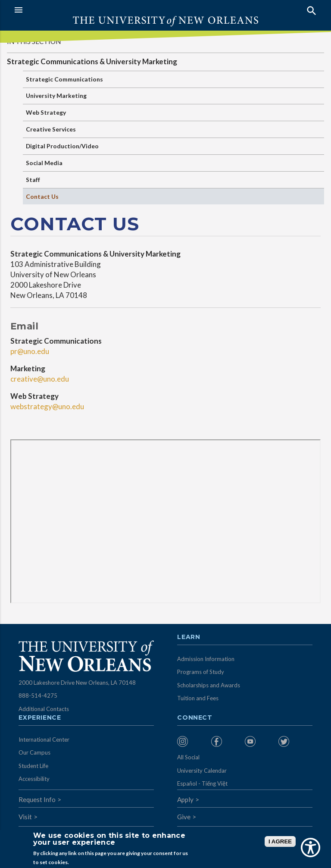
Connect (195, 718)
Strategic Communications (64, 79)
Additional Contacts (44, 709)
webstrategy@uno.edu (47, 406)
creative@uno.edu (40, 379)
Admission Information (206, 659)
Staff (33, 180)
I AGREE (280, 841)
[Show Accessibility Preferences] (311, 848)
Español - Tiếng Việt (202, 783)
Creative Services (51, 129)
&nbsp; (165, 521)
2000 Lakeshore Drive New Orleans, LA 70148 (77, 683)
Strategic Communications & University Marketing (92, 61)
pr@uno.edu (30, 351)
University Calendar (202, 771)
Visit (25, 817)
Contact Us (42, 196)
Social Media (44, 163)
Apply (185, 799)
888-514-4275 (38, 696)
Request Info (37, 799)
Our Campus (34, 752)
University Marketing (56, 96)
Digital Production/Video (62, 146)
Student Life (33, 766)
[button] (88, 10)
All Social (188, 757)
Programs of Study (201, 672)
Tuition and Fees (198, 698)
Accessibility (34, 779)
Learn (189, 637)
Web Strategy (46, 112)
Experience (40, 718)
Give (184, 817)
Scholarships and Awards (209, 685)
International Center (44, 740)
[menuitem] (192, 741)
